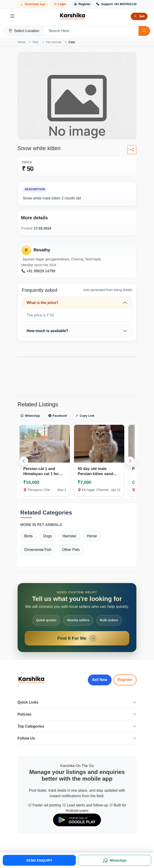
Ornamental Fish (38, 550)
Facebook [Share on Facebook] (58, 416)
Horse (92, 536)
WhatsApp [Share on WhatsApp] (30, 416)
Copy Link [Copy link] (85, 416)
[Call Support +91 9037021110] (116, 4)
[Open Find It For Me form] (77, 618)
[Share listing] (132, 150)
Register (125, 680)
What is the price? (43, 303)
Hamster (69, 536)
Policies (77, 714)
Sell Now (100, 680)
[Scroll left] (24, 461)
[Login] (60, 4)
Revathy (42, 250)
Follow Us (77, 738)
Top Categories (77, 726)
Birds (28, 536)
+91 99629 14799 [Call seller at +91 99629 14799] (38, 271)
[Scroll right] (130, 461)
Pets (36, 42)
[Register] (82, 4)
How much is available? (48, 331)
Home (21, 42)
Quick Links (77, 702)
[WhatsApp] (115, 860)
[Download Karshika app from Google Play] (33, 4)
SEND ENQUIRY (39, 860)
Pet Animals (54, 42)
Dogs (47, 536)
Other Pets (71, 550)
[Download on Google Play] (77, 820)
